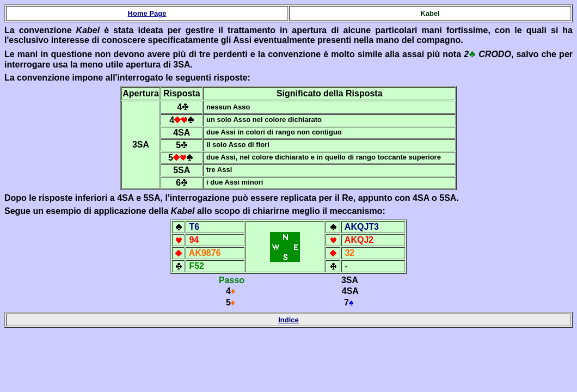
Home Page (147, 13)
